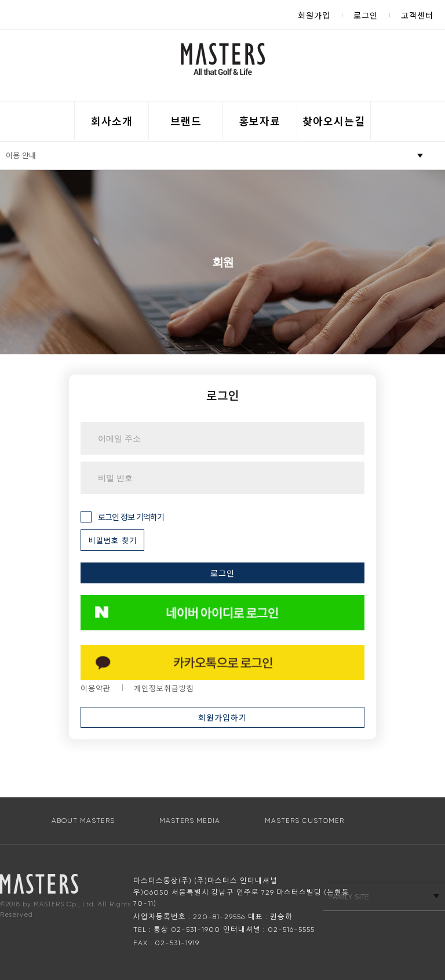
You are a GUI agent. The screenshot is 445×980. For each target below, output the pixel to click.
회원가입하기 (222, 717)
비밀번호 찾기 (113, 540)
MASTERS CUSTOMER (304, 821)
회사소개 (112, 121)
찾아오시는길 (334, 121)
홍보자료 (260, 121)
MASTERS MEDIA (190, 821)
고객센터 (417, 15)
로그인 (366, 15)
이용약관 (96, 688)
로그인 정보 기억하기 (122, 517)
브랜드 (186, 121)
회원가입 (314, 15)
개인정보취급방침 (164, 688)
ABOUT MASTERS (83, 821)
